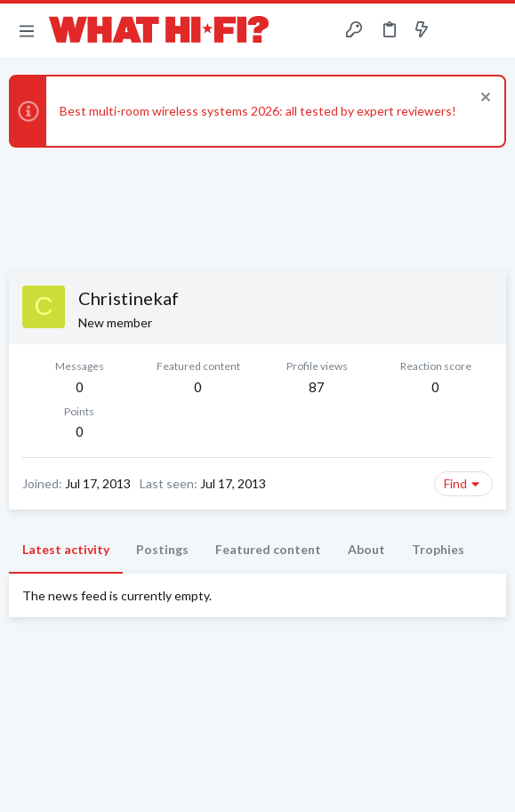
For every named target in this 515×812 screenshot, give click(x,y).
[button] (27, 30)
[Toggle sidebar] (456, 30)
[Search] (491, 30)
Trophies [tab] (438, 549)
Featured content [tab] (268, 549)
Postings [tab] (162, 549)
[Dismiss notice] (483, 99)
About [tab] (366, 549)
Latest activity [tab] (66, 549)
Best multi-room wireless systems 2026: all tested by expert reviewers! (258, 111)
